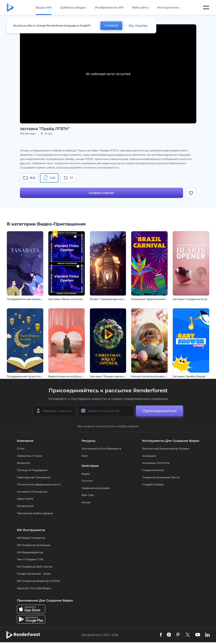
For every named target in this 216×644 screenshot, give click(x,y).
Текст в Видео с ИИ (30, 559)
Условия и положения (32, 492)
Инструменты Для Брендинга (101, 449)
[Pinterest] (178, 635)
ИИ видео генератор (31, 538)
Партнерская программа (34, 477)
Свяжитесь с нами (29, 456)
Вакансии (23, 463)
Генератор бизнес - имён (34, 574)
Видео (86, 474)
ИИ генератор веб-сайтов (35, 567)
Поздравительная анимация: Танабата (33, 299)
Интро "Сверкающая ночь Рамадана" (115, 299)
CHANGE (111, 26)
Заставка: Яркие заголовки (67, 299)
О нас (21, 449)
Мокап (86, 502)
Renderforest (25, 506)
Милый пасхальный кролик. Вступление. (159, 376)
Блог (85, 456)
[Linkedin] (207, 635)
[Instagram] (169, 635)
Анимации (149, 456)
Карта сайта (25, 499)
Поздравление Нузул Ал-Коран (28, 376)
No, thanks (138, 26)
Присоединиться (159, 411)
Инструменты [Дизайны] (168, 7)
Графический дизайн (96, 488)
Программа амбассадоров (35, 513)
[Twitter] (188, 635)
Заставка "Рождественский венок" (113, 376)
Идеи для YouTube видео (34, 588)
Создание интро (153, 470)
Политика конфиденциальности (39, 484)
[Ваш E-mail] (106, 411)
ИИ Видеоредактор (30, 552)
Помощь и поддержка (32, 470)
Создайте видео (153, 484)
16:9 (29, 178)
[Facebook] (161, 635)
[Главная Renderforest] (10, 8)
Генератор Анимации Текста (161, 477)
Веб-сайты (140, 7)
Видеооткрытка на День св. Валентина (75, 376)
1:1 (68, 178)
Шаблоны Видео (73, 7)
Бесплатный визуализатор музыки (166, 449)
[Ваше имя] (55, 411)
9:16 (49, 178)
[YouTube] (198, 635)
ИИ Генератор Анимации (34, 545)
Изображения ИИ (109, 7)
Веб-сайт (88, 495)
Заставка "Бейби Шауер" (189, 376)
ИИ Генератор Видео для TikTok (38, 581)
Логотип (87, 481)
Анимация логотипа (156, 463)
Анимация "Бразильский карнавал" (155, 299)
